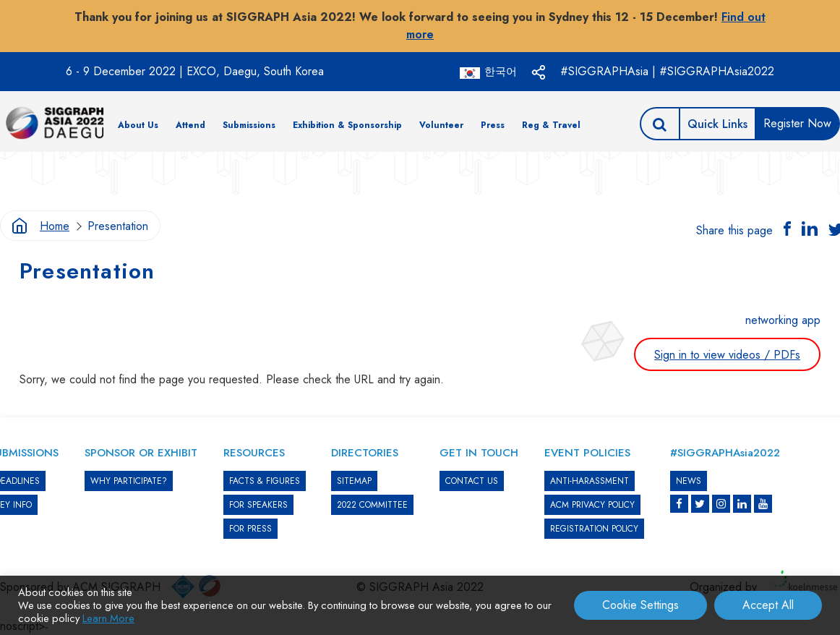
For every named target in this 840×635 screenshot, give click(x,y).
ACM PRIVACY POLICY (592, 505)
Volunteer (441, 125)
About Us (138, 125)
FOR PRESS (250, 529)
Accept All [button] (768, 605)
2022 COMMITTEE (372, 505)
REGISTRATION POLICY (594, 529)
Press (493, 125)
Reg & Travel (551, 125)
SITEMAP (354, 481)
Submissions (249, 125)
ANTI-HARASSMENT (590, 481)
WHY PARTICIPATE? (129, 481)
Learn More (108, 618)
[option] (420, 174)
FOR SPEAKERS (258, 505)
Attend (190, 125)
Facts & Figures (265, 481)
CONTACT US (472, 481)
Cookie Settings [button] (640, 605)
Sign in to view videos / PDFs (727, 355)
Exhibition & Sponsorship (347, 125)
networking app (783, 320)
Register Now (797, 123)
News (689, 481)
